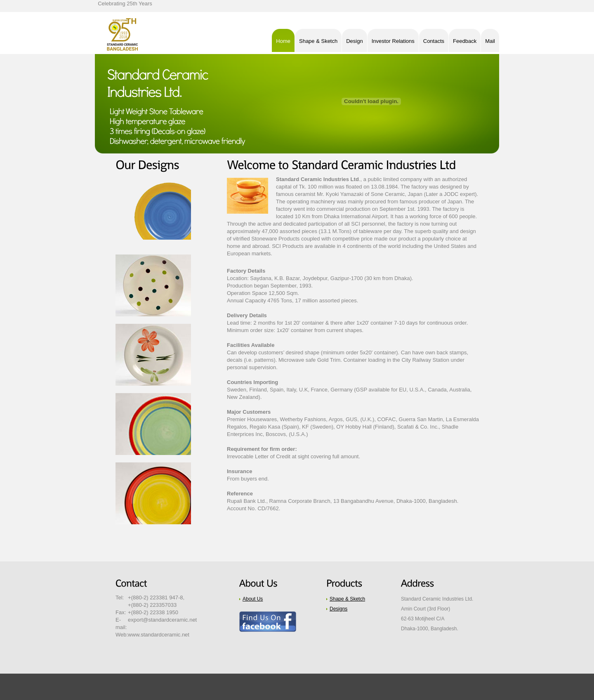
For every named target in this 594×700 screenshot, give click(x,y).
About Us (253, 599)
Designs (338, 609)
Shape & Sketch (347, 599)
